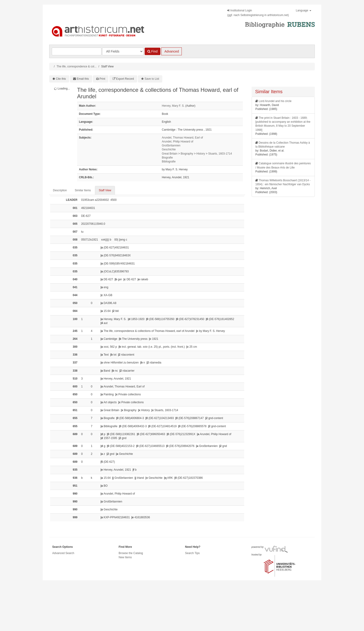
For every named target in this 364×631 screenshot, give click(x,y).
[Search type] (123, 51)
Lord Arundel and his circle (275, 101)
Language (304, 10)
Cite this (61, 79)
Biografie (167, 158)
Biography (187, 154)
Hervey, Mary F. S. (173, 106)
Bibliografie (169, 162)
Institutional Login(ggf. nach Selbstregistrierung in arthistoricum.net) (258, 13)
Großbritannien (171, 145)
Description (60, 190)
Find (153, 51)
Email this (83, 79)
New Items (125, 557)
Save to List (152, 79)
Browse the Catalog (131, 553)
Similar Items (83, 190)
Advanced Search (63, 553)
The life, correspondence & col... (77, 66)
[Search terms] (77, 51)
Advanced (172, 51)
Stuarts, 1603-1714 (220, 154)
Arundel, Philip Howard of (177, 142)
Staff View (105, 190)
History (201, 154)
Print (102, 79)
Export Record (125, 79)
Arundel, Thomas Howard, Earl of (182, 138)
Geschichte (169, 149)
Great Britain (170, 154)
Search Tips (192, 553)
